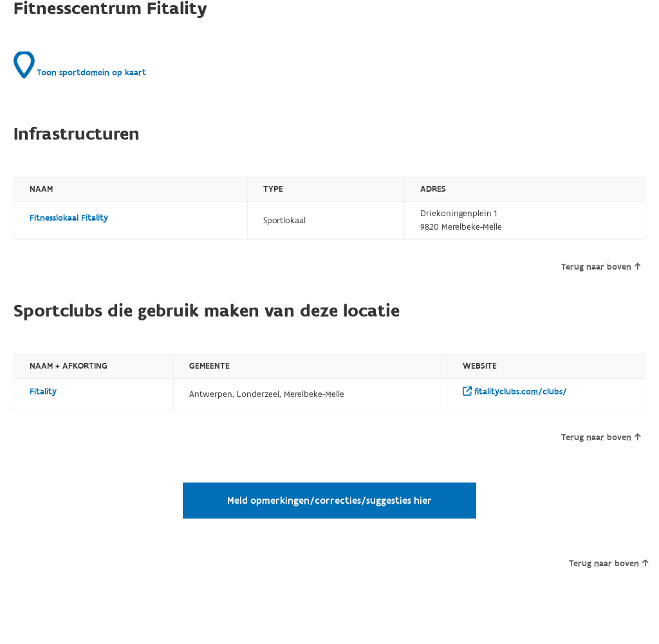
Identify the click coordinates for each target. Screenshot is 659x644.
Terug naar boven (601, 267)
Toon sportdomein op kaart (80, 65)
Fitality (43, 392)
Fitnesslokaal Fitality (69, 218)
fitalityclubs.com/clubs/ (515, 392)
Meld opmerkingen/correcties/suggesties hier (329, 501)
